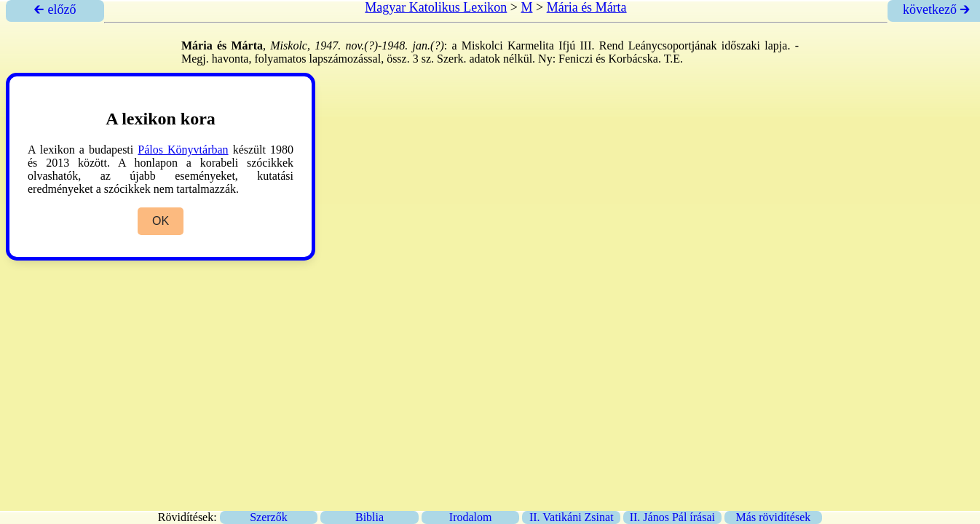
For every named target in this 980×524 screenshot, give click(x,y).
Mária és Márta (587, 7)
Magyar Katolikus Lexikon (436, 7)
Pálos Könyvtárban (183, 150)
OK (161, 221)
